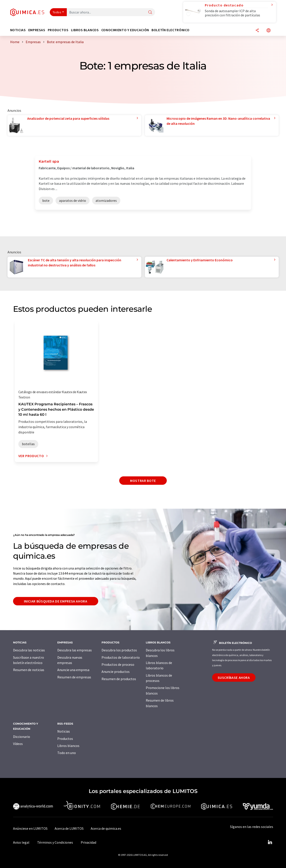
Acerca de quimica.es (106, 828)
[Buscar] (150, 13)
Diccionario (22, 737)
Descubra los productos (119, 650)
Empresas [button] (37, 30)
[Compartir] (257, 31)
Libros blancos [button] (85, 30)
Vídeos (18, 744)
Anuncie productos (116, 672)
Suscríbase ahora (234, 677)
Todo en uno (67, 753)
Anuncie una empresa (73, 670)
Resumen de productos (119, 679)
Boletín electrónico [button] (170, 30)
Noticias (64, 731)
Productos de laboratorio (121, 657)
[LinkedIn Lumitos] (270, 842)
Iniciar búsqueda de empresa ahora (56, 601)
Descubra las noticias (29, 650)
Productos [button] (58, 30)
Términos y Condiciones (55, 842)
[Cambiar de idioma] (269, 31)
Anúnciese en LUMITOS (30, 828)
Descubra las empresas (75, 650)
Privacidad (88, 842)
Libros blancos (68, 746)
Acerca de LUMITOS (69, 828)
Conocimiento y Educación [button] (125, 30)
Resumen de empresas (74, 677)
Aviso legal (21, 842)
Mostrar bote (143, 481)
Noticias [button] (18, 30)
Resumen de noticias (29, 670)
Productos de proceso (118, 664)
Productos (65, 739)
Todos (57, 12)
